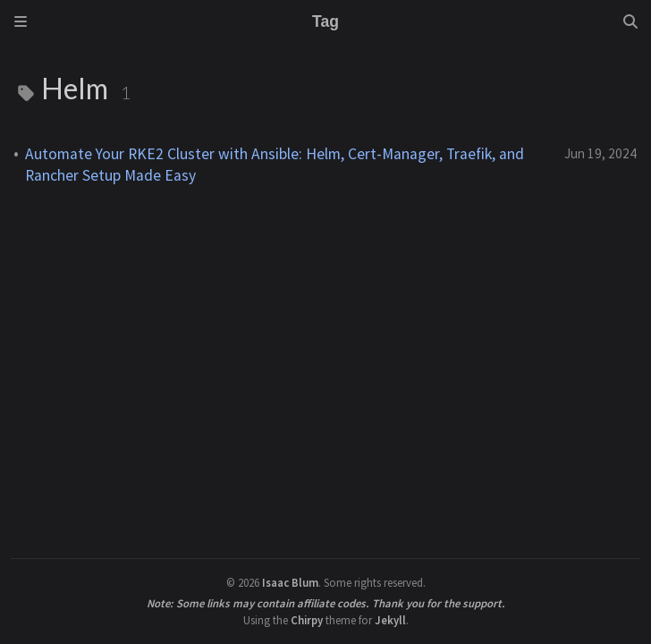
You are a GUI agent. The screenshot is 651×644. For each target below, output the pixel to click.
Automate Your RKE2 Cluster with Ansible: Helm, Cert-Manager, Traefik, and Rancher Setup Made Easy (275, 165)
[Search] (630, 21)
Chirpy (307, 620)
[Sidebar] (21, 21)
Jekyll (390, 620)
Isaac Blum (290, 582)
